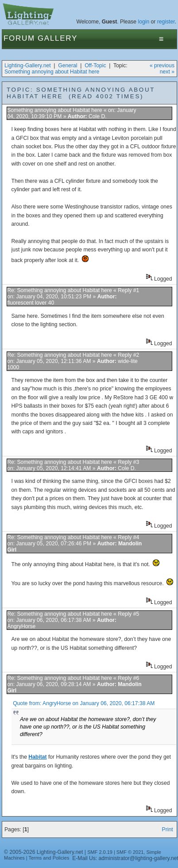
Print (168, 829)
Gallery (58, 38)
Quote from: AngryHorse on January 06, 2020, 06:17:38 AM (84, 703)
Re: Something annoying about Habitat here (60, 290)
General (68, 66)
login (144, 22)
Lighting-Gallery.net (28, 66)
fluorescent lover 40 (31, 303)
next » (167, 72)
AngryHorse (21, 626)
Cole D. (98, 116)
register (166, 22)
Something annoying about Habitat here (52, 72)
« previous (162, 66)
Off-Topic (95, 66)
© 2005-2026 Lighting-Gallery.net (43, 852)
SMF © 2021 (130, 852)
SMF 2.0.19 (100, 852)
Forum (19, 38)
